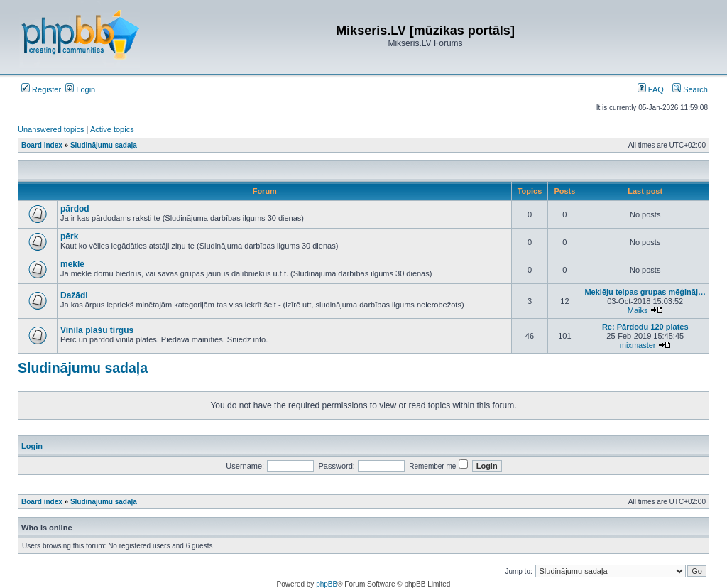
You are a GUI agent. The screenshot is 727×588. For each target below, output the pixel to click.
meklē (72, 264)
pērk (69, 236)
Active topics (112, 129)
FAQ (651, 89)
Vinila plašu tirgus (97, 330)
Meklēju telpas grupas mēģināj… (645, 292)
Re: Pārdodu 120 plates (645, 327)
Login (80, 89)
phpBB (327, 584)
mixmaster (638, 345)
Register (41, 89)
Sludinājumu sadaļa (83, 368)
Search (690, 89)
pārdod (75, 209)
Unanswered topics (51, 129)
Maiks (638, 310)
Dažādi (74, 295)
